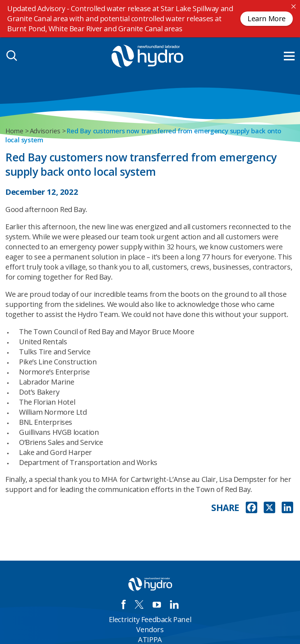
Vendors (150, 629)
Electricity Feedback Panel (150, 619)
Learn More (267, 19)
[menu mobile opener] (289, 56)
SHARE (225, 508)
